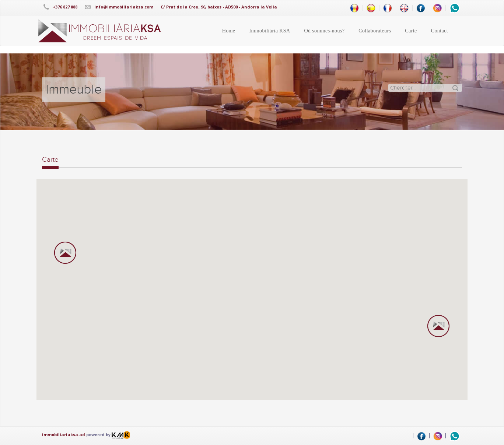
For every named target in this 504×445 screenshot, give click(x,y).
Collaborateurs (375, 31)
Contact (440, 31)
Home (229, 31)
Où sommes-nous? (324, 31)
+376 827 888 (65, 7)
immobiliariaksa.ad (64, 435)
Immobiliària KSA (269, 31)
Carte (411, 31)
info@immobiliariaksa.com (124, 7)
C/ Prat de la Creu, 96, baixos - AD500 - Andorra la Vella (219, 7)
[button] (65, 253)
